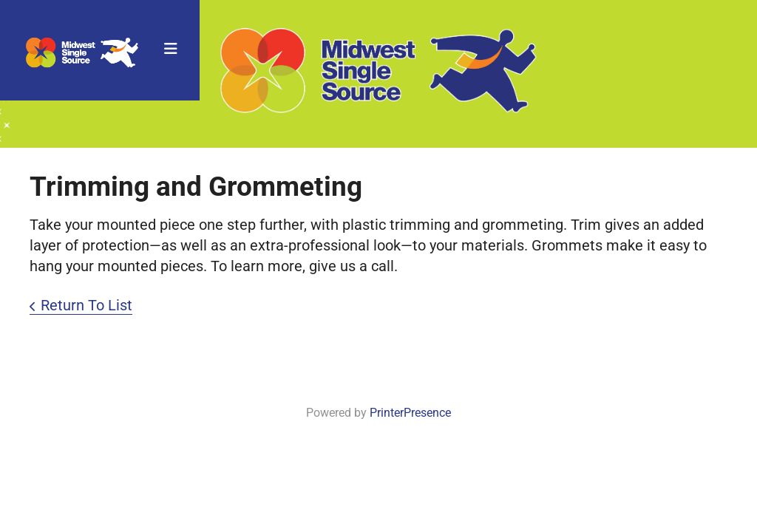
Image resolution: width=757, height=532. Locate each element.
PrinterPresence (410, 413)
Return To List (86, 305)
